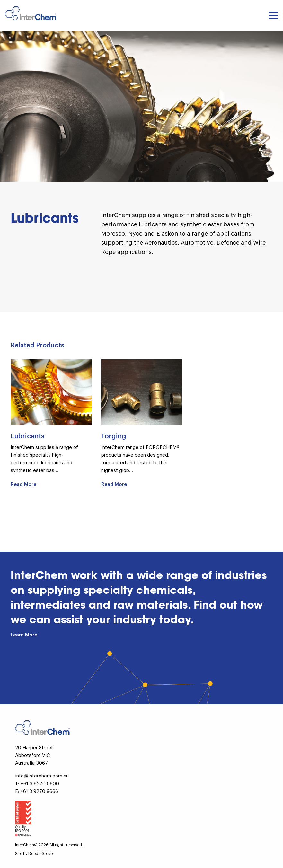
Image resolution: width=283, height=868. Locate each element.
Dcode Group (40, 854)
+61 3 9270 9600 (40, 784)
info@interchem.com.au (42, 776)
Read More (23, 484)
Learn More (24, 635)
